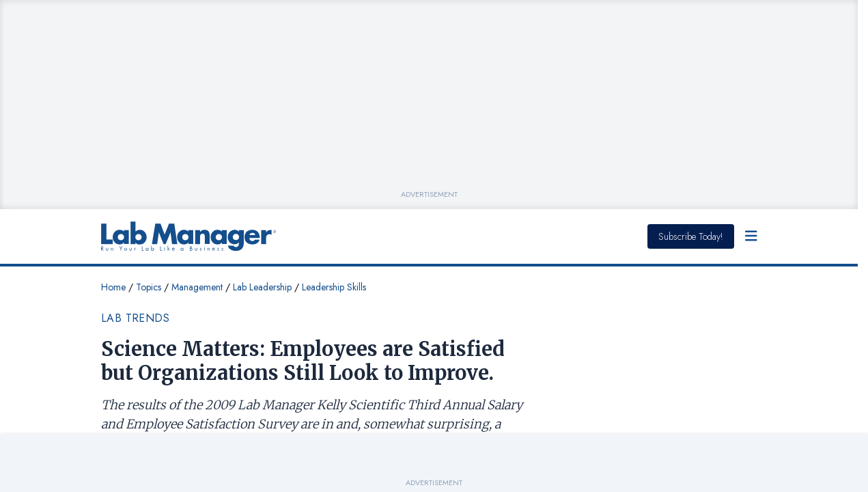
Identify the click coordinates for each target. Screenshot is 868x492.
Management (197, 287)
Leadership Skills (334, 287)
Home (113, 287)
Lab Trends (135, 318)
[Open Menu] (751, 236)
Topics (149, 287)
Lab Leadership (262, 287)
